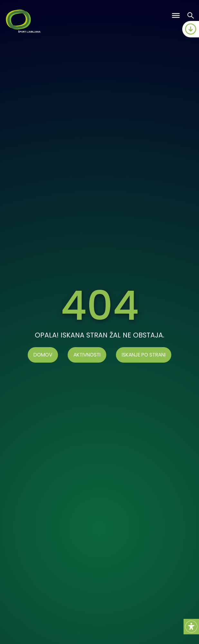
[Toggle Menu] (176, 15)
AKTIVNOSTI (87, 355)
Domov (43, 355)
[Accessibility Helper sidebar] (191, 627)
